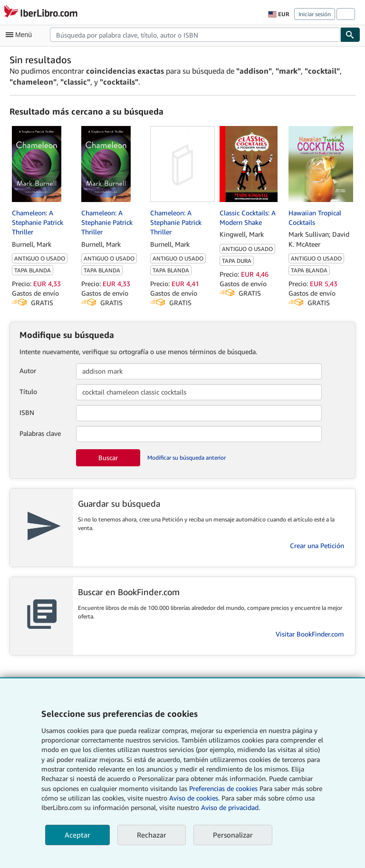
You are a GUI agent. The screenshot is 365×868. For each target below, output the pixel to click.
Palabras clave (40, 433)
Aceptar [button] (77, 835)
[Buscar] (350, 35)
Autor (28, 371)
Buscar (108, 458)
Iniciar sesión (315, 14)
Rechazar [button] (152, 835)
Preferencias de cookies (223, 788)
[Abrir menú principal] (21, 35)
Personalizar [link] (233, 835)
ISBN (27, 412)
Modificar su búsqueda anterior (187, 458)
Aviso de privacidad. (231, 807)
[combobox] (195, 35)
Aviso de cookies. (194, 798)
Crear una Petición (317, 545)
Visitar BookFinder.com (310, 634)
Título (28, 391)
